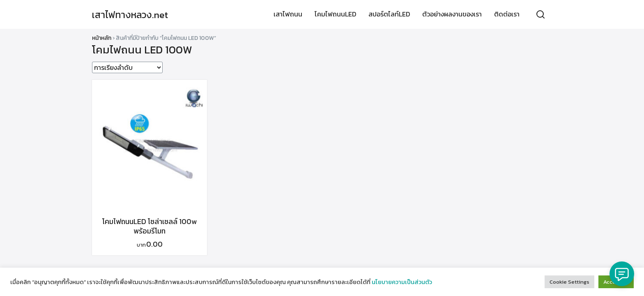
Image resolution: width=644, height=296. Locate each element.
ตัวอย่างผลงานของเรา (452, 14)
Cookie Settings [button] (569, 282)
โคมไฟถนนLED (335, 14)
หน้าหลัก (102, 38)
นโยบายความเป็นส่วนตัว (402, 282)
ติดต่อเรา (507, 14)
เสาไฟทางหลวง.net (132, 15)
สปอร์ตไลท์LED (389, 14)
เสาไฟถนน (288, 14)
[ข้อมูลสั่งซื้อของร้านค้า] (127, 67)
